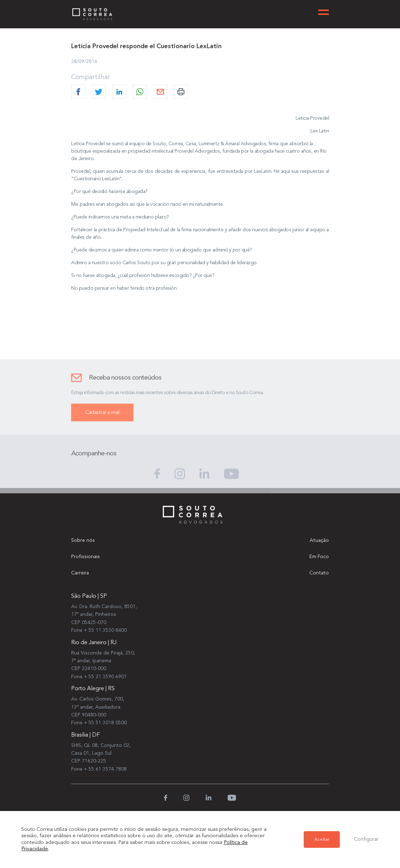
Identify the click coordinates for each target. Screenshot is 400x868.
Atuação (319, 540)
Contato (319, 573)
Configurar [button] (366, 839)
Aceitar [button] (322, 839)
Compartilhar (91, 77)
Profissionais (85, 557)
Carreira (80, 573)
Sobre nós (83, 540)
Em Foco (319, 557)
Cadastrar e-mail (102, 418)
